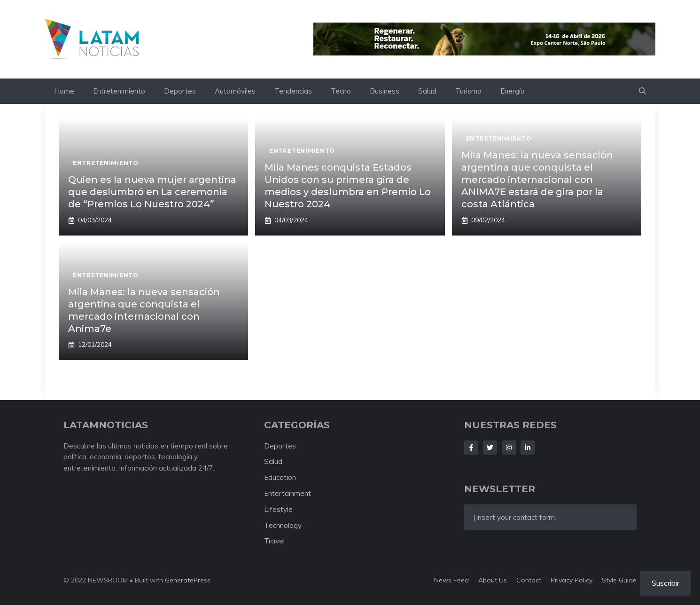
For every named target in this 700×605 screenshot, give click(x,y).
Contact (529, 580)
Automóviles (235, 91)
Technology (283, 525)
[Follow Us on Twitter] (490, 448)
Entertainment (288, 493)
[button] (642, 91)
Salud (427, 91)
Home (64, 91)
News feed (451, 580)
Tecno (341, 91)
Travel (274, 541)
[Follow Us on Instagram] (509, 448)
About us (493, 580)
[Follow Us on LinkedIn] (528, 448)
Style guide (619, 580)
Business (385, 91)
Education (280, 477)
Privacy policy (572, 580)
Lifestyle (278, 509)
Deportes (180, 91)
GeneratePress (188, 580)
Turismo (468, 91)
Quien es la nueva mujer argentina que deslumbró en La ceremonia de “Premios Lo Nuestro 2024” (152, 192)
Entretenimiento (119, 91)
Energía (513, 91)
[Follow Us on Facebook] (471, 448)
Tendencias (293, 91)
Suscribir (665, 583)
